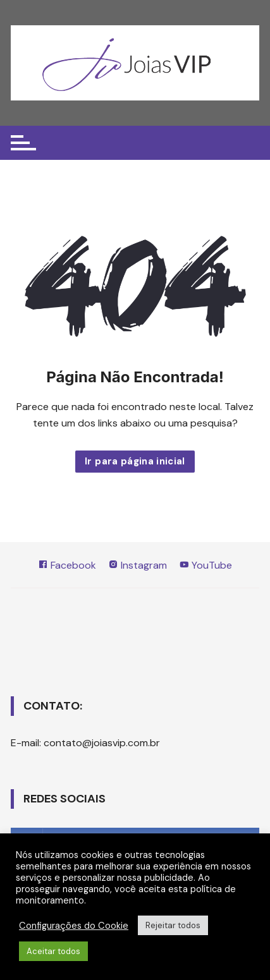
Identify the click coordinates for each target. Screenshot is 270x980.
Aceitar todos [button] (53, 951)
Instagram (138, 565)
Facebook (67, 565)
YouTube (206, 565)
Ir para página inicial (135, 461)
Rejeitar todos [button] (173, 925)
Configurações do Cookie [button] (74, 926)
